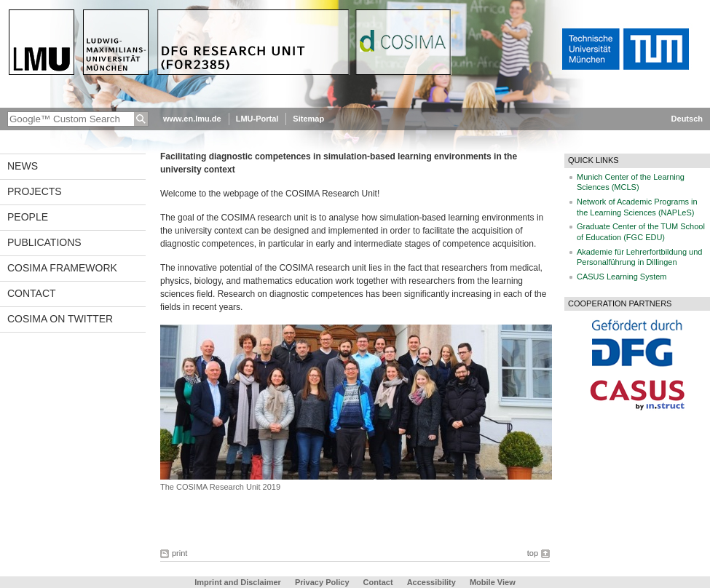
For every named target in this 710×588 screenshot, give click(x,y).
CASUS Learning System (622, 277)
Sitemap (308, 119)
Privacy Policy (322, 582)
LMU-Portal (257, 119)
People (28, 217)
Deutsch (687, 119)
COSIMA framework (62, 268)
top (533, 553)
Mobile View (493, 582)
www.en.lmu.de (192, 119)
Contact (32, 293)
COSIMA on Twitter (60, 319)
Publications (44, 242)
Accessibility (433, 582)
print (180, 553)
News (23, 166)
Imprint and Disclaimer (238, 582)
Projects (35, 191)
